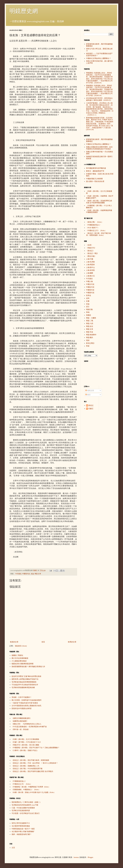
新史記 (91, 405)
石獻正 (91, 409)
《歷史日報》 (91, 256)
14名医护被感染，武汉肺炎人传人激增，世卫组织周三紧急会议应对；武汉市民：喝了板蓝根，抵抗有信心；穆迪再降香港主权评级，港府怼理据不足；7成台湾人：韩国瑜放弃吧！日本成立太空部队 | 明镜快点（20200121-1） (100, 109)
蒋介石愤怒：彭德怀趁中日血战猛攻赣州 (26, 700)
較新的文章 (14, 642)
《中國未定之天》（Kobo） (22, 784)
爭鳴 (88, 312)
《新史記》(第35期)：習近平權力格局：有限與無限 (30, 760)
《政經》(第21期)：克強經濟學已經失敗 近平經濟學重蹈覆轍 (99, 202)
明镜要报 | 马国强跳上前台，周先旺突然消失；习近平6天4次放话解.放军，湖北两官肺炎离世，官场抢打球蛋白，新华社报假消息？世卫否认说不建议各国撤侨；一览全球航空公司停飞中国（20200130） (99, 91)
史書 (88, 301)
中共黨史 (18, 574)
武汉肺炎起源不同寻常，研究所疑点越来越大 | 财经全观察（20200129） (99, 99)
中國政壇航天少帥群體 (94, 179)
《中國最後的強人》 (19, 781)
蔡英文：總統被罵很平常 (95, 171)
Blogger (90, 857)
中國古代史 (90, 284)
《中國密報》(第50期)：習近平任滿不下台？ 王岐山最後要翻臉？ (36, 748)
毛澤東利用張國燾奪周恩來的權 (23, 688)
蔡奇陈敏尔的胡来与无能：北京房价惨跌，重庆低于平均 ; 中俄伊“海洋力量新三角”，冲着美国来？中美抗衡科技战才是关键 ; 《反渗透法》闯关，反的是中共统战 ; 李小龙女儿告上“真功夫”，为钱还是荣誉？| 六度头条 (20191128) (100, 124)
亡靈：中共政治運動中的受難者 (23, 808)
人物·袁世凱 (90, 270)
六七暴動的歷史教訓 (19, 661)
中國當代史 (90, 293)
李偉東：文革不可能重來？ (22, 697)
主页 (13, 848)
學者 (88, 346)
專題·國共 (90, 338)
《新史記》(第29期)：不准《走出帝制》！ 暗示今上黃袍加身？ (35, 763)
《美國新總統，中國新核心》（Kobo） (26, 790)
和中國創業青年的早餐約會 (96, 168)
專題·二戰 (90, 321)
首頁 (43, 642)
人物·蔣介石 (90, 276)
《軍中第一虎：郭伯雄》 (21, 729)
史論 (32, 574)
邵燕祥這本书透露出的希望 (22, 709)
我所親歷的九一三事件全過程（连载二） (26, 802)
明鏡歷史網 (24, 11)
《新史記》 (90, 251)
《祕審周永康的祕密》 (20, 721)
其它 (88, 307)
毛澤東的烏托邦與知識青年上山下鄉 (25, 805)
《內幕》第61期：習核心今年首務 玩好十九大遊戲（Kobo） (34, 792)
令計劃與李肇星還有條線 (21, 826)
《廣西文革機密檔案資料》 (22, 718)
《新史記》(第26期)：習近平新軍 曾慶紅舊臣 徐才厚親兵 (32, 771)
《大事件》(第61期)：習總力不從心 (25, 750)
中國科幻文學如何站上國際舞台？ (99, 58)
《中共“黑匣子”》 (93, 228)
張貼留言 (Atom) (21, 646)
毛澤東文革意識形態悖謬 (21, 811)
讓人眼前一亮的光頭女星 (95, 181)
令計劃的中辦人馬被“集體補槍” (23, 832)
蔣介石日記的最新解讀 (20, 658)
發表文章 (90, 391)
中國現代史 (26, 574)
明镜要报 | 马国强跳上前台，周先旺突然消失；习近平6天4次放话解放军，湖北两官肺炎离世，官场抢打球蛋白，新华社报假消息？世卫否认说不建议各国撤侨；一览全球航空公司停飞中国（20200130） (99, 78)
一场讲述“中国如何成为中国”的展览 (25, 703)
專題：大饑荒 (91, 318)
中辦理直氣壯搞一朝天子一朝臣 (23, 829)
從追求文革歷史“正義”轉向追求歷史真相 (26, 676)
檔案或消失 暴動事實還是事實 (23, 664)
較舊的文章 (72, 642)
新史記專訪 (90, 343)
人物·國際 (90, 273)
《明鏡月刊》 (91, 248)
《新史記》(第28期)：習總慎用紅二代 (25, 766)
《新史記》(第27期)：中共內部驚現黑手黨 (27, 769)
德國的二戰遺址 (17, 655)
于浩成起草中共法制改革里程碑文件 (25, 685)
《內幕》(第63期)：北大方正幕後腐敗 (25, 739)
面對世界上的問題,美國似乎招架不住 (25, 679)
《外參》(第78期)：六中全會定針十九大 (26, 742)
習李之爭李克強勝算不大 (21, 823)
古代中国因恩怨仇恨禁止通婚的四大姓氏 (26, 706)
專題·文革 (38, 574)
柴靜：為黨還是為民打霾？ (22, 834)
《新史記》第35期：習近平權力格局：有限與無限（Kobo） (99, 234)
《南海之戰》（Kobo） (95, 222)
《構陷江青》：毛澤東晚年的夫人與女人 (26, 724)
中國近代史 (90, 287)
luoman (76, 857)
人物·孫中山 (90, 267)
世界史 (89, 295)
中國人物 (89, 281)
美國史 (89, 315)
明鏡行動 (89, 310)
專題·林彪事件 (91, 335)
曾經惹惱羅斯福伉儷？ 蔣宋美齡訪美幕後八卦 (28, 667)
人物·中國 (90, 259)
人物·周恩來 (90, 265)
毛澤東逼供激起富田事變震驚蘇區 (24, 682)
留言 (88, 395)
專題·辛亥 (90, 332)
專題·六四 (90, 324)
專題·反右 (90, 326)
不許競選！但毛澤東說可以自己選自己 (26, 813)
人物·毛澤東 (90, 262)
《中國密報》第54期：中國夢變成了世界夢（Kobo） (31, 787)
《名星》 (89, 245)
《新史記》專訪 (92, 253)
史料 (88, 298)
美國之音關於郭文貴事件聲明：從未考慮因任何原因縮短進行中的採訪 (99, 148)
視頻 (88, 340)
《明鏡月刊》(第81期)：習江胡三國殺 (25, 745)
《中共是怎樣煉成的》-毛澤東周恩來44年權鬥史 (29, 727)
